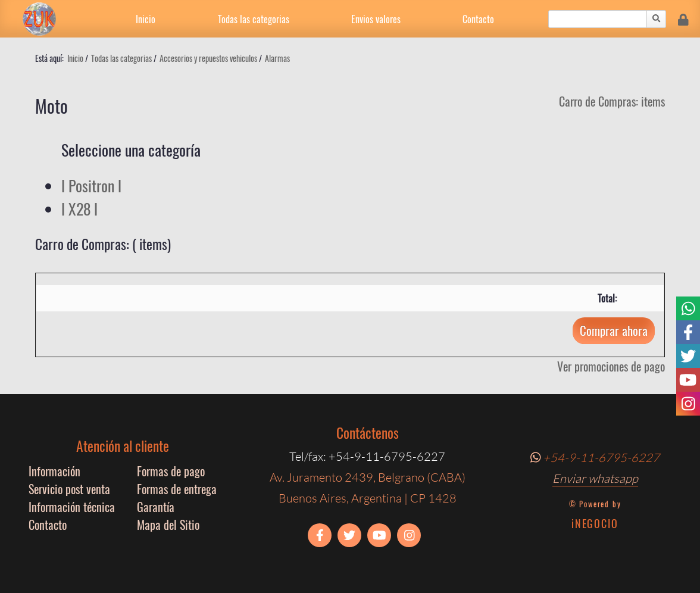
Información (54, 471)
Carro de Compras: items (612, 101)
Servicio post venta (69, 489)
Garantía (156, 507)
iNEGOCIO (595, 523)
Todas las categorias (254, 19)
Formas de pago (171, 471)
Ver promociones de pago (611, 366)
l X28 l (79, 209)
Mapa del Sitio (168, 525)
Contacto (478, 19)
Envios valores (376, 19)
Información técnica (72, 507)
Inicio (146, 19)
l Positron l (91, 185)
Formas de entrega (177, 489)
